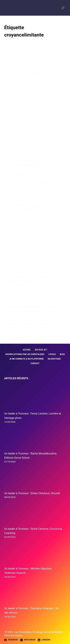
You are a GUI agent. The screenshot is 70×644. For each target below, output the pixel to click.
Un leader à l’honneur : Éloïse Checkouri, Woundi (32, 493)
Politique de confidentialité (48, 632)
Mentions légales (14, 635)
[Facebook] (11, 640)
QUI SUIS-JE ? (41, 350)
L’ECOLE (52, 354)
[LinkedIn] (44, 640)
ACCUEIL (27, 350)
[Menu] (64, 8)
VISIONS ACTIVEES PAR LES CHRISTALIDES (25, 354)
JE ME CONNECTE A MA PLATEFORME (26, 359)
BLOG (62, 354)
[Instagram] (28, 640)
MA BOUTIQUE (54, 359)
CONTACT (35, 363)
